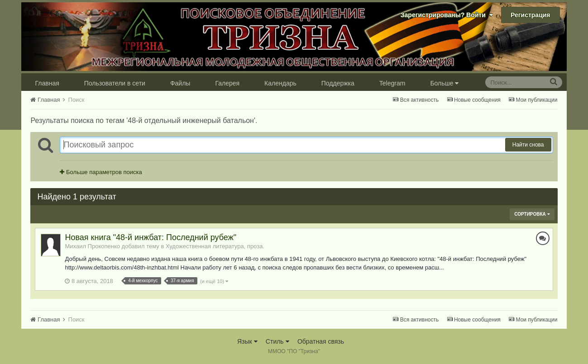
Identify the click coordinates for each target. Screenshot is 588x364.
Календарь (280, 83)
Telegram (392, 83)
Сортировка (532, 214)
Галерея (227, 83)
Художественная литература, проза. (215, 246)
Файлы (180, 83)
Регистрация (531, 15)
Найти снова (528, 145)
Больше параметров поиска (101, 172)
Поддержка (338, 83)
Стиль (277, 341)
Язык (247, 341)
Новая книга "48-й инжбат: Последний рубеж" (151, 237)
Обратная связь (321, 341)
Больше (444, 83)
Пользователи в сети (115, 83)
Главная (47, 83)
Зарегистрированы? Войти (447, 15)
